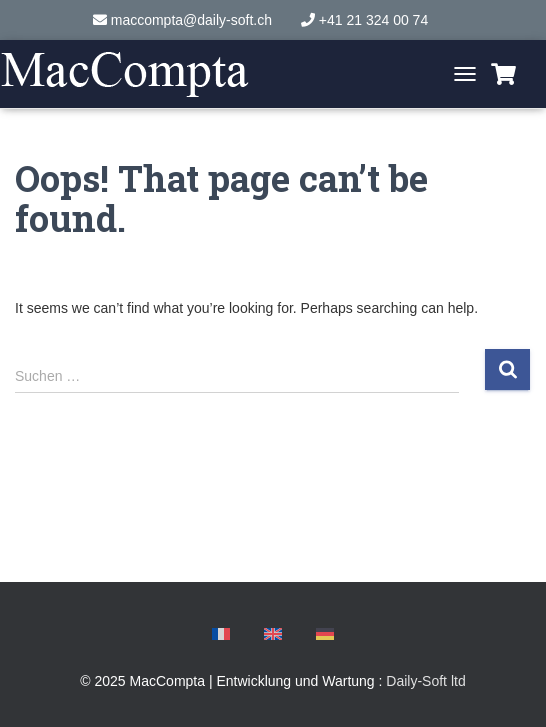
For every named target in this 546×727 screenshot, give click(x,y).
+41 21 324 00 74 (373, 20)
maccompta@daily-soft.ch (191, 20)
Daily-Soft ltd (425, 681)
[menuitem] (221, 636)
